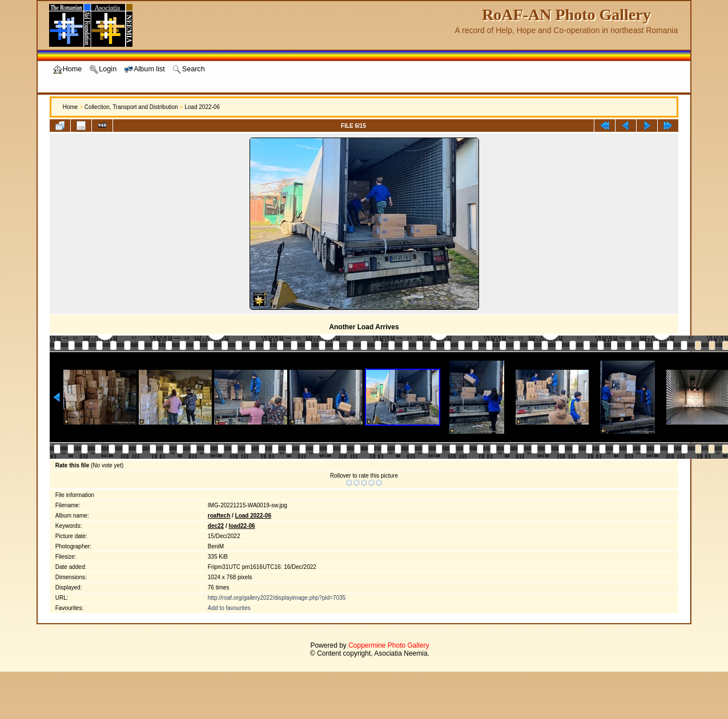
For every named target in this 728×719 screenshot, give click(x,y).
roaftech (219, 516)
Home (71, 107)
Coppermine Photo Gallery (389, 645)
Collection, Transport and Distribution (131, 107)
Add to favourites (229, 608)
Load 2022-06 (202, 107)
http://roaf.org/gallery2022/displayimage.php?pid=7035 (277, 598)
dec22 (216, 526)
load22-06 (242, 526)
